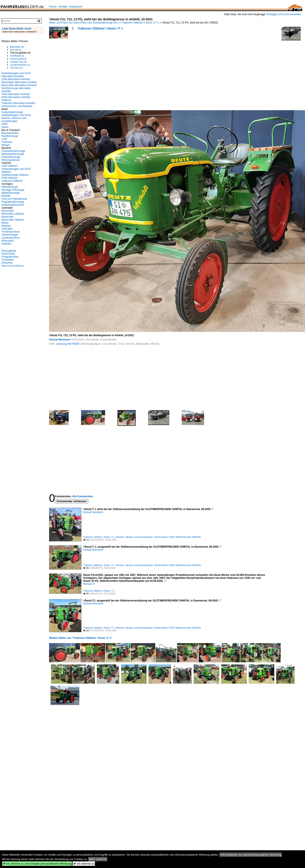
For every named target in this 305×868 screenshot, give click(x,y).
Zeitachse (7, 263)
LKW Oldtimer (9, 166)
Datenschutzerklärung (13, 266)
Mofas (5, 223)
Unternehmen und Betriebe (17, 106)
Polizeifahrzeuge (11, 157)
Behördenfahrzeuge (13, 154)
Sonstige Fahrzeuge (13, 190)
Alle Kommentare (82, 496)
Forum (53, 7)
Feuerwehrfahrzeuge (13, 151)
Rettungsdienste (11, 160)
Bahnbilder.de (17, 47)
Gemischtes (8, 254)
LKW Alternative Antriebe (16, 79)
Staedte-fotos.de (18, 62)
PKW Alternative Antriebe (16, 94)
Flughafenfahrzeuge (13, 202)
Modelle (6, 196)
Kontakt (63, 7)
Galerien (6, 244)
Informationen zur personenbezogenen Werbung (251, 855)
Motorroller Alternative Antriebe (19, 85)
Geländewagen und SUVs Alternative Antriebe (16, 75)
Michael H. (89, 584)
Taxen (5, 127)
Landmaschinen (11, 238)
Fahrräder (7, 229)
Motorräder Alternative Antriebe (19, 82)
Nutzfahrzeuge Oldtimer (15, 175)
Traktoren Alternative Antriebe (18, 103)
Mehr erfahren (98, 859)
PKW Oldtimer (10, 178)
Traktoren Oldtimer (132, 23)
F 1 (157, 23)
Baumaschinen (10, 133)
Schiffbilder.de (17, 56)
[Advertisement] (117, 72)
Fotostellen (8, 260)
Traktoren (7, 142)
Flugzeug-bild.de (18, 59)
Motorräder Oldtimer (13, 214)
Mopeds (6, 226)
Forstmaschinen (11, 232)
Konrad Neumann (60, 340)
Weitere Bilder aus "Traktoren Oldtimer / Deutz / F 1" (81, 638)
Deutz (149, 23)
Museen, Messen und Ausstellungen (14, 120)
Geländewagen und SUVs (16, 115)
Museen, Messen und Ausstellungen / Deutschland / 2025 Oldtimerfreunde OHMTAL (159, 537)
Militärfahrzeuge (11, 193)
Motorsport (8, 241)
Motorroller (8, 217)
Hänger (6, 145)
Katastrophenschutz (13, 205)
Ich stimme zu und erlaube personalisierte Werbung (37, 864)
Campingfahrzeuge (12, 112)
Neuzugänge (9, 251)
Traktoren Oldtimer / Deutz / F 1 (100, 28)
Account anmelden (290, 14)
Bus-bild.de (16, 50)
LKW (4, 139)
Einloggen (272, 14)
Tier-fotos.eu (16, 68)
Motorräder (8, 211)
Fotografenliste (10, 257)
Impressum (76, 7)
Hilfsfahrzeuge (10, 187)
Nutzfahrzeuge (10, 136)
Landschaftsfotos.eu (20, 65)
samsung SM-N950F (68, 344)
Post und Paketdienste (14, 199)
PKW (4, 124)
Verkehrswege (10, 235)
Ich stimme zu (84, 864)
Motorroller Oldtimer (13, 220)
